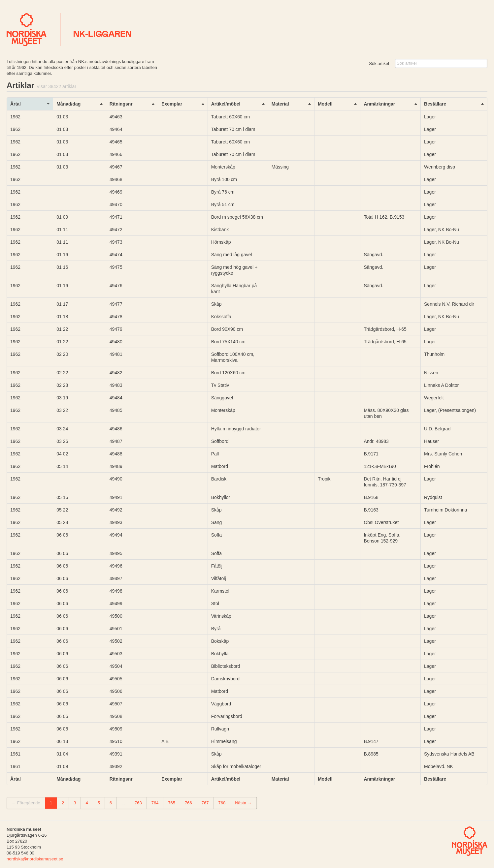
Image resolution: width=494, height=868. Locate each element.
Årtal (16, 104)
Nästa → (243, 803)
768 (222, 803)
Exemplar (172, 104)
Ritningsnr (121, 104)
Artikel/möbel (226, 104)
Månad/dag (68, 104)
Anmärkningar (379, 104)
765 (172, 803)
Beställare (435, 104)
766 (188, 803)
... (123, 803)
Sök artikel (379, 63)
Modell (325, 104)
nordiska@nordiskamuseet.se (35, 859)
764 (155, 803)
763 (138, 803)
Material (280, 104)
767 (205, 803)
